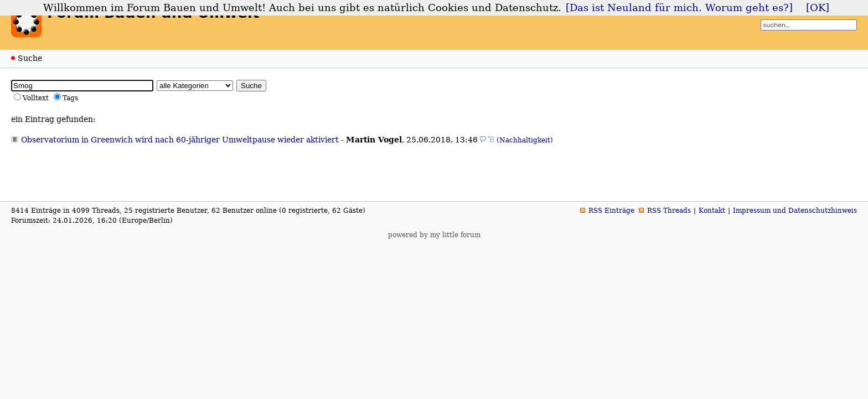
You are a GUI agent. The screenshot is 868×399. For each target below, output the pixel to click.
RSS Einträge (611, 211)
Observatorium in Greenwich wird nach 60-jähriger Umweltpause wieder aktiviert (180, 140)
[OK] (818, 8)
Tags (70, 98)
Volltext (36, 98)
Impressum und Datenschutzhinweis (795, 211)
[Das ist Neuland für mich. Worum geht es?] (679, 8)
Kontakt (712, 211)
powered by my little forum (434, 235)
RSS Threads (669, 211)
